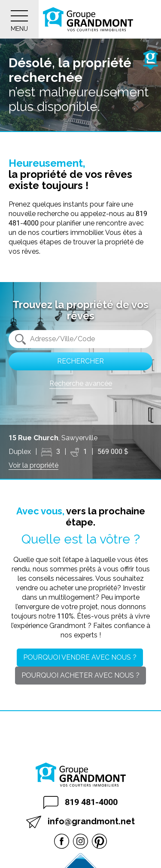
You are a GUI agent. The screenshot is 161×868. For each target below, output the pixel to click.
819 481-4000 (80, 803)
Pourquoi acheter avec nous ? (80, 675)
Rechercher (80, 361)
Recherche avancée (81, 383)
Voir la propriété (33, 465)
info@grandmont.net (80, 822)
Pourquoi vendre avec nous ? (80, 657)
